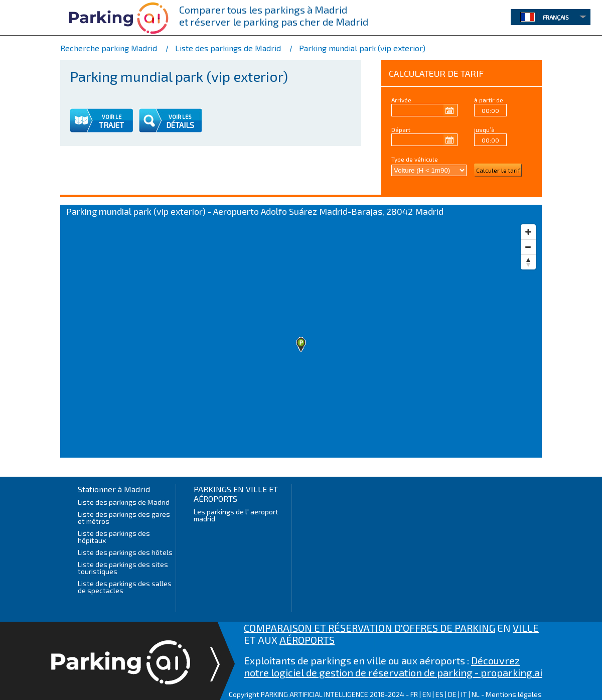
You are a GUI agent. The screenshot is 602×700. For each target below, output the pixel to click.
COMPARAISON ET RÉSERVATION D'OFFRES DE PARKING (369, 628)
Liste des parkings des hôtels (125, 552)
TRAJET (111, 125)
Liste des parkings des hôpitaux (114, 537)
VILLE (526, 628)
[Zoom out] (528, 247)
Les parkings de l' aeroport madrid (236, 515)
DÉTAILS (180, 125)
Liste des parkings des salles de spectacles (125, 587)
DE (452, 694)
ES (439, 694)
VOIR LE (112, 117)
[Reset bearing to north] (528, 262)
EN (427, 694)
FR (414, 694)
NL (476, 694)
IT (464, 694)
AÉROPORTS (307, 640)
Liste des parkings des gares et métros (124, 518)
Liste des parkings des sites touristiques (123, 568)
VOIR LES (180, 117)
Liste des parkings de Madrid (124, 502)
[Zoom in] (528, 232)
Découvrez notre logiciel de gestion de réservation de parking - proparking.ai (393, 666)
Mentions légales (514, 694)
